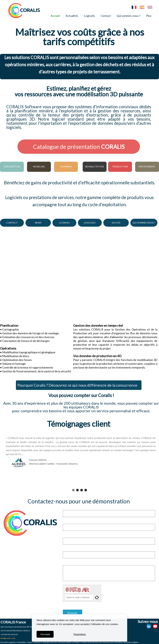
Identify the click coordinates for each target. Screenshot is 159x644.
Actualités (72, 16)
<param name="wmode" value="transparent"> (79, 276)
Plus (149, 16)
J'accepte (45, 634)
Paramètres (80, 634)
